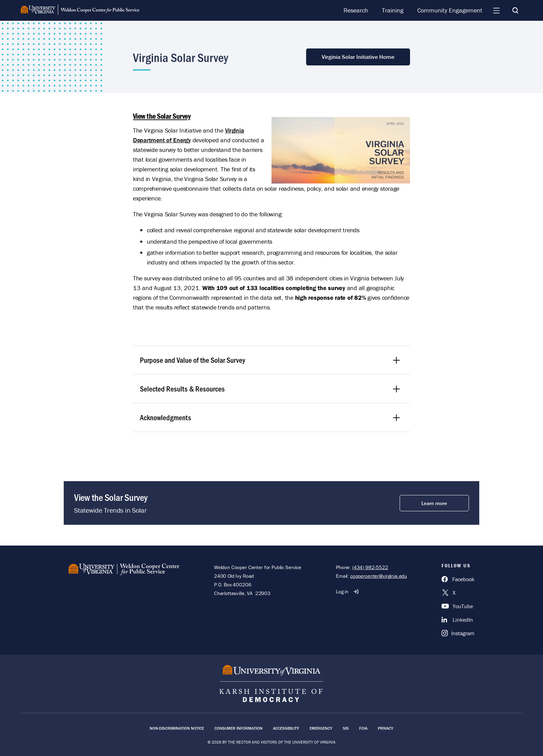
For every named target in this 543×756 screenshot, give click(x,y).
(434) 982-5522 (370, 567)
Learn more (434, 503)
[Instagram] (458, 633)
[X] (458, 593)
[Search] (515, 10)
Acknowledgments (270, 417)
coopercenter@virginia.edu (379, 576)
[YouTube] (458, 606)
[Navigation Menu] (496, 10)
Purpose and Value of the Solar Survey (270, 360)
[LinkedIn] (458, 620)
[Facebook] (458, 579)
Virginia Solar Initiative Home (358, 57)
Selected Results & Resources (270, 389)
